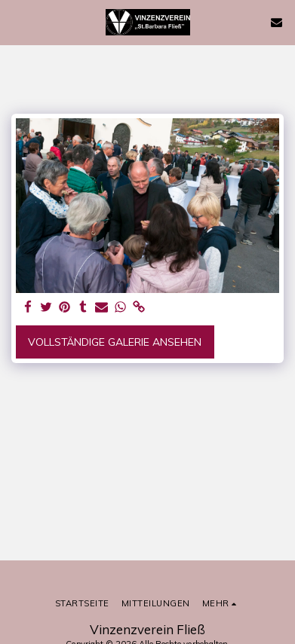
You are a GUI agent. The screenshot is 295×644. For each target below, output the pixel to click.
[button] (17, 21)
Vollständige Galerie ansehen (115, 342)
